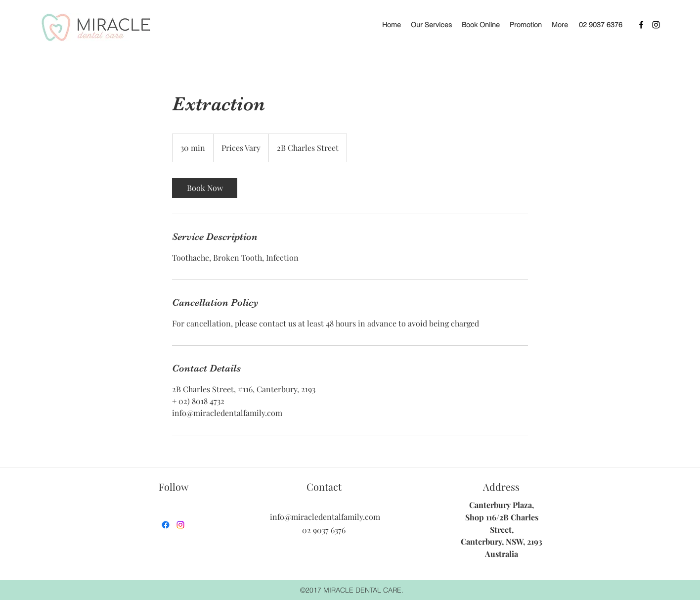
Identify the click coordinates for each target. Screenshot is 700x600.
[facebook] (641, 25)
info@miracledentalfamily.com (325, 517)
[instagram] (656, 25)
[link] (205, 188)
